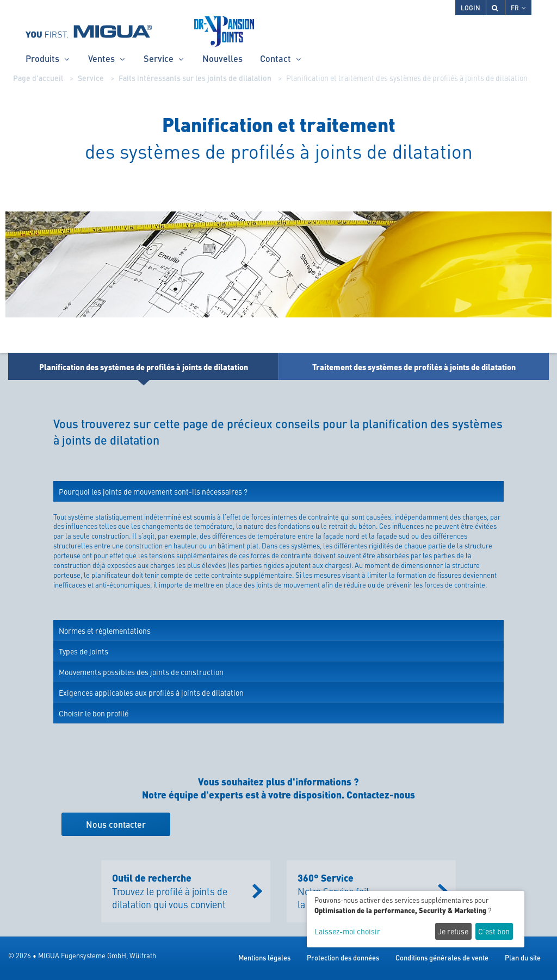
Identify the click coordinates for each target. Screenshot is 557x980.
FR (518, 7)
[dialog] (416, 919)
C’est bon (494, 931)
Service (91, 78)
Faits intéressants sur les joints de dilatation (195, 78)
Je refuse (453, 931)
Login (471, 7)
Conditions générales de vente (442, 957)
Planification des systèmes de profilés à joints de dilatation (144, 367)
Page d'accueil (38, 78)
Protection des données (343, 957)
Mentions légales (264, 957)
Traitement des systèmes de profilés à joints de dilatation (414, 367)
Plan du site (523, 957)
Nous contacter (116, 824)
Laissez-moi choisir (347, 931)
